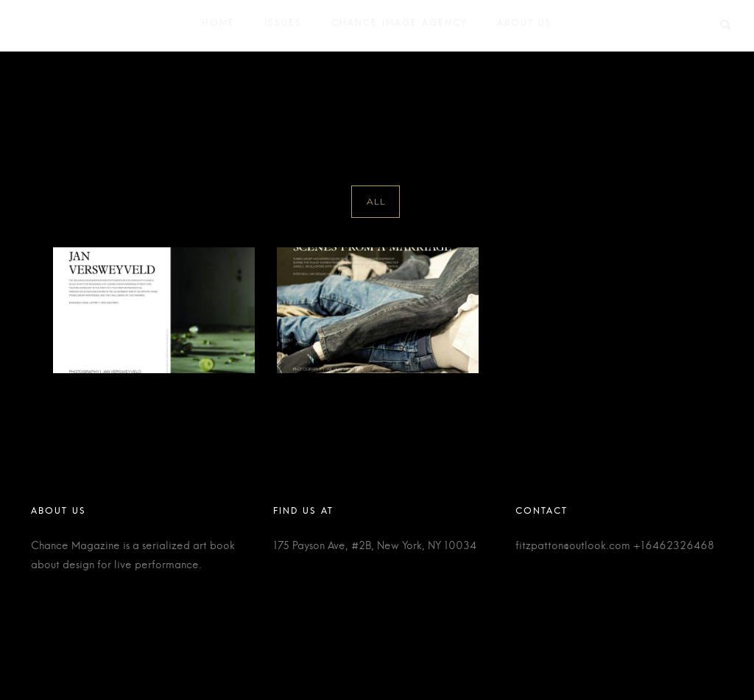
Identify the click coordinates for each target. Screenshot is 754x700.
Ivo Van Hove (700, 86)
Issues (283, 26)
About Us (525, 26)
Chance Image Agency (399, 26)
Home (218, 26)
